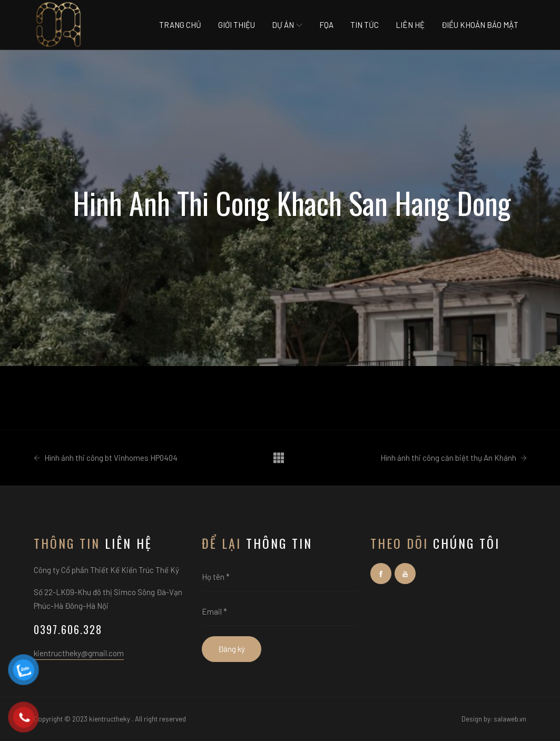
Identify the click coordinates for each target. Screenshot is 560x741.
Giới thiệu (237, 25)
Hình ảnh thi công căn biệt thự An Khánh (454, 458)
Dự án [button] (287, 25)
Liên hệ (410, 25)
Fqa (326, 25)
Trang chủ (180, 25)
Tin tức (365, 25)
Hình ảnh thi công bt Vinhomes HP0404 (106, 458)
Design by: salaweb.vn (494, 719)
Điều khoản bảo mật (480, 25)
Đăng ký (232, 649)
